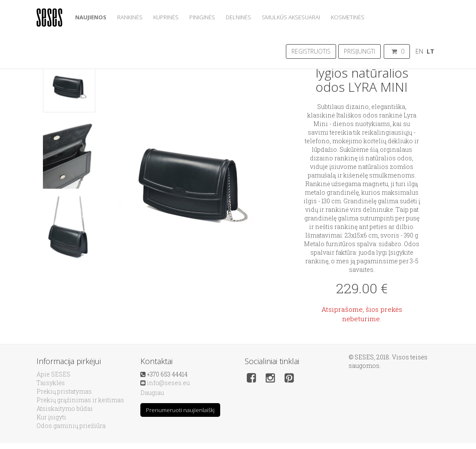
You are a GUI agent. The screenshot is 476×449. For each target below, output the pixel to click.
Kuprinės (166, 17)
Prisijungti (359, 51)
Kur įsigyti (51, 417)
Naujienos (91, 17)
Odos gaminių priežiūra (71, 426)
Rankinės (130, 17)
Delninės (238, 17)
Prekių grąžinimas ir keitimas (80, 400)
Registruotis (311, 51)
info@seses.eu (168, 383)
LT (431, 51)
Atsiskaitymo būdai (65, 408)
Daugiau (152, 393)
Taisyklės (51, 383)
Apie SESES (53, 374)
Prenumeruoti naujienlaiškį (180, 410)
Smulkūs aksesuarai (291, 17)
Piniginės (202, 17)
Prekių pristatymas (64, 391)
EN (419, 51)
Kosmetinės (348, 17)
